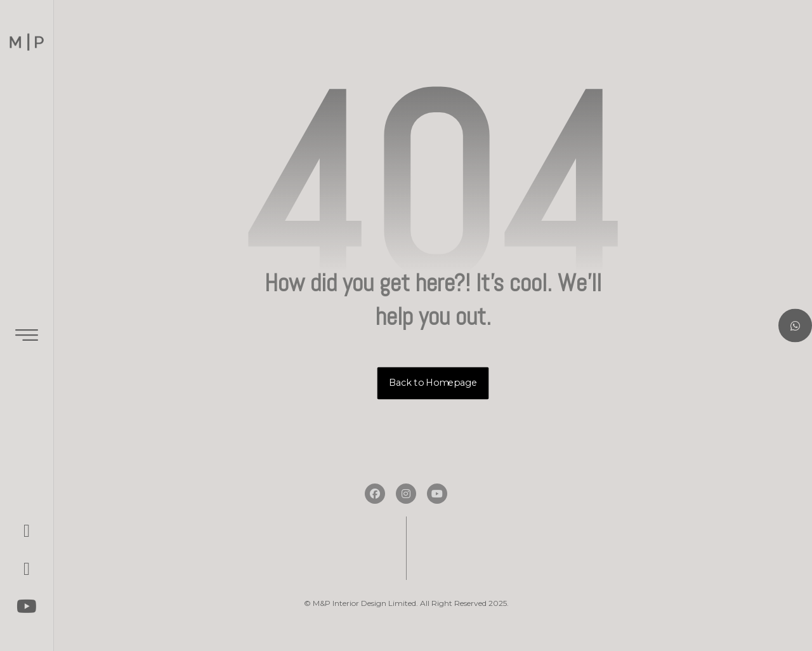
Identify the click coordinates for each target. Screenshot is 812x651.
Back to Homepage (433, 383)
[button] (27, 530)
